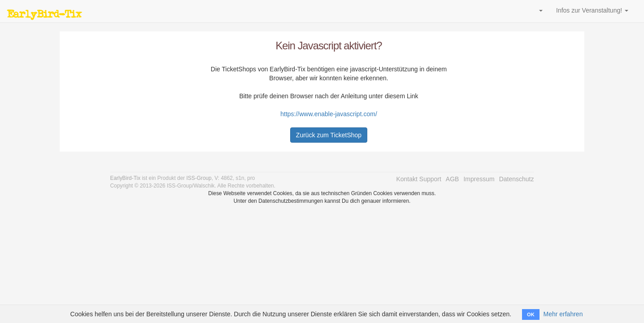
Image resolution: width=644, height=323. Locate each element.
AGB (453, 179)
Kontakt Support (418, 179)
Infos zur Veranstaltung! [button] (592, 10)
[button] (540, 10)
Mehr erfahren (563, 314)
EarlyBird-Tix (44, 14)
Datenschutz (517, 179)
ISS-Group (199, 178)
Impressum (479, 179)
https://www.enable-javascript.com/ (329, 114)
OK (531, 314)
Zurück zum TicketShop (329, 135)
